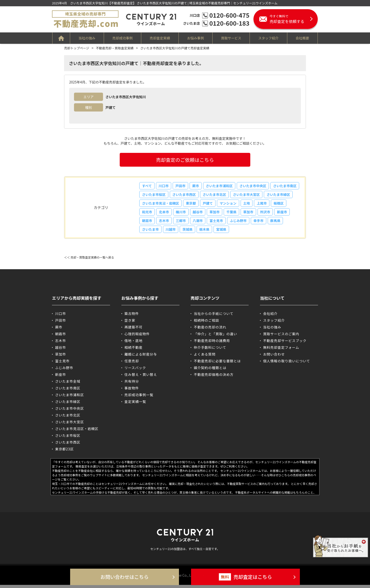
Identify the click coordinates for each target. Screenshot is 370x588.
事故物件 (132, 391)
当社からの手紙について (214, 317)
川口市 (164, 186)
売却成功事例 (122, 38)
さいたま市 (185, 232)
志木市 (200, 223)
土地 (280, 205)
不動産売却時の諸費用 (212, 344)
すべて (147, 186)
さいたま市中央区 (256, 186)
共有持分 (132, 384)
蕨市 (198, 186)
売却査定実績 (160, 38)
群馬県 (165, 232)
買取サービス (231, 38)
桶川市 (217, 214)
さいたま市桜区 (185, 195)
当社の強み (87, 38)
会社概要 (303, 38)
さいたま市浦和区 (222, 186)
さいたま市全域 (68, 384)
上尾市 (147, 214)
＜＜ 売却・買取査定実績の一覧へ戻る (89, 260)
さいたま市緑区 (154, 205)
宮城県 (259, 232)
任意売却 (132, 364)
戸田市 (182, 186)
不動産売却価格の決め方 (214, 378)
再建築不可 (134, 330)
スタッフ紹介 (269, 38)
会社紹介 (270, 317)
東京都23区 (65, 452)
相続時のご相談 (206, 323)
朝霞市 (182, 223)
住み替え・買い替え (141, 378)
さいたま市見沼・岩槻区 (192, 205)
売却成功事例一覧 (139, 398)
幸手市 (147, 232)
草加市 (252, 214)
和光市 (182, 214)
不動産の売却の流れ (210, 330)
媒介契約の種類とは (210, 371)
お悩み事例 (196, 38)
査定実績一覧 (135, 405)
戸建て (240, 205)
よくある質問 (205, 357)
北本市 (200, 214)
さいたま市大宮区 (279, 195)
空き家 (130, 323)
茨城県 (224, 232)
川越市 (206, 232)
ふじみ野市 (276, 223)
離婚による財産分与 (141, 357)
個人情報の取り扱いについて (287, 364)
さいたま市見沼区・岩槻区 (77, 432)
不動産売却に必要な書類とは (217, 364)
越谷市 (234, 214)
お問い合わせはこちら (125, 577)
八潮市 (234, 223)
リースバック (135, 371)
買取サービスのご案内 (281, 337)
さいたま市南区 (154, 195)
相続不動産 (134, 350)
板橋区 (165, 214)
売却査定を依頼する (294, 19)
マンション (261, 205)
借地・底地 (134, 344)
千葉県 (269, 214)
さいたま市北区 (247, 195)
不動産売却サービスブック (285, 344)
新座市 (165, 223)
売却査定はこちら (245, 577)
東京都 (223, 205)
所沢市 (147, 223)
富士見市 (253, 223)
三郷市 (217, 223)
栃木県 (241, 232)
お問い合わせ (274, 357)
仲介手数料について (210, 350)
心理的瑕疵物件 (137, 337)
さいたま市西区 (216, 195)
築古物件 (132, 317)
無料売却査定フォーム (281, 350)
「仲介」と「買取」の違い (215, 337)
